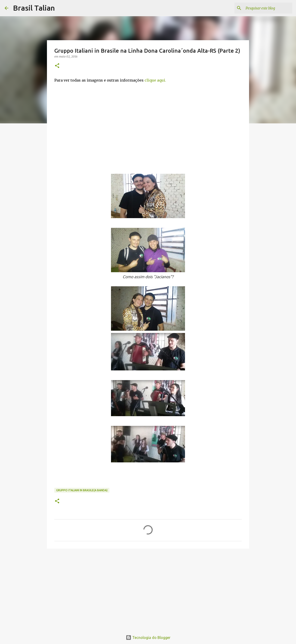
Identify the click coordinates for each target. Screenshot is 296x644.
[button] (57, 66)
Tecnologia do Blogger (148, 638)
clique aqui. (155, 80)
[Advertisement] (148, 588)
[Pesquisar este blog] (268, 8)
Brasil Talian (34, 8)
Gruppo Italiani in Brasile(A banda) (82, 490)
